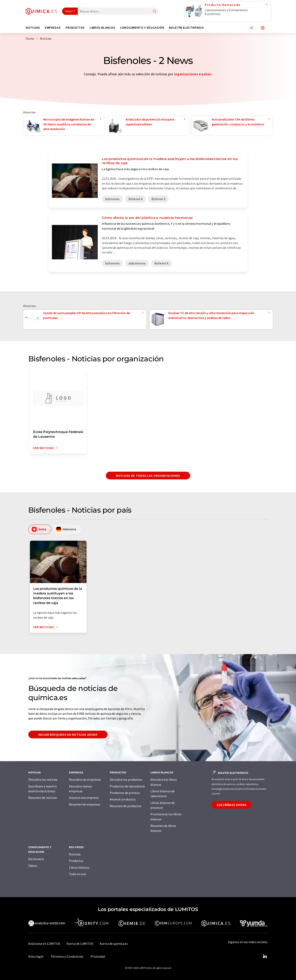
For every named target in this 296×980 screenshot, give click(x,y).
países (207, 74)
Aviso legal (36, 956)
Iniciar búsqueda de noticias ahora (68, 734)
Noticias (75, 854)
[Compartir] (251, 28)
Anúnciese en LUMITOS (44, 944)
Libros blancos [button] (102, 28)
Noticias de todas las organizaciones (148, 476)
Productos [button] (75, 28)
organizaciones (186, 74)
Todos (69, 11)
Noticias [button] (33, 28)
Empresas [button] (53, 28)
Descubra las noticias (43, 779)
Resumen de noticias (43, 798)
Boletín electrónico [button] (186, 28)
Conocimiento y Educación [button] (142, 28)
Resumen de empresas (85, 804)
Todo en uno (78, 874)
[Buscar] (155, 12)
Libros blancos (79, 867)
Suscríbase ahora (231, 805)
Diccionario (36, 859)
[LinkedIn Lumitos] (265, 956)
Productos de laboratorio (127, 786)
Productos (76, 861)
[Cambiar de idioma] (263, 28)
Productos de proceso (125, 793)
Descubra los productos (126, 779)
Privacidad (98, 956)
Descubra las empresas (85, 779)
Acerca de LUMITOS (80, 944)
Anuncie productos (123, 799)
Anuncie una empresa (84, 798)
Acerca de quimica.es (114, 944)
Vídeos (33, 866)
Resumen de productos (126, 806)
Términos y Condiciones (67, 956)
